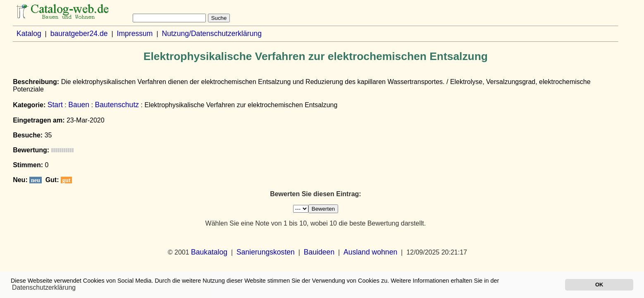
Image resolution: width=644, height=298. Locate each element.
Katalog (29, 34)
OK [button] (599, 285)
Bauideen (319, 252)
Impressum (135, 34)
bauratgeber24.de (79, 34)
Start (55, 105)
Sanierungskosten (266, 252)
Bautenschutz (117, 105)
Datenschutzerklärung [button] (44, 287)
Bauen (79, 105)
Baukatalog (209, 252)
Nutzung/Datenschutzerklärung (212, 34)
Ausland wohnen (370, 252)
